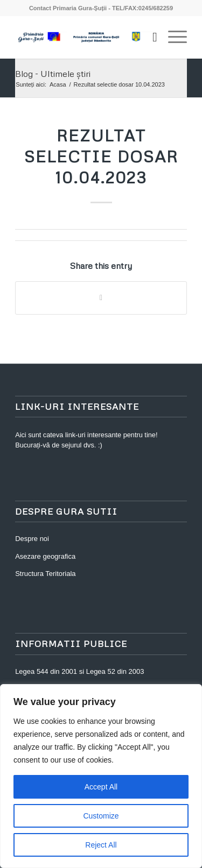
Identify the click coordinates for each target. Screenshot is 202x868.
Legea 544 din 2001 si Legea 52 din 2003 (79, 671)
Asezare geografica (45, 556)
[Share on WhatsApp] (101, 298)
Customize (101, 816)
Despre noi (32, 539)
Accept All (101, 787)
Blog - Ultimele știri (53, 74)
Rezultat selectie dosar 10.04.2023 (101, 156)
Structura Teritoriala (45, 574)
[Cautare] (149, 37)
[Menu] (172, 37)
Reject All (101, 845)
